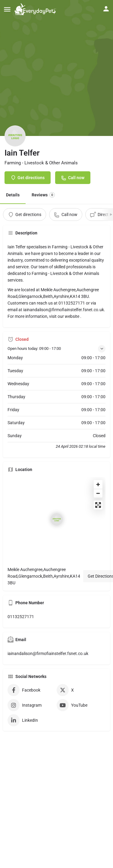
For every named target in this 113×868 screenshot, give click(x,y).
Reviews (43, 195)
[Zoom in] (98, 484)
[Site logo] (36, 9)
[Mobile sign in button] (106, 9)
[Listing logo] (15, 136)
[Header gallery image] (56, 68)
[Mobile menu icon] (7, 9)
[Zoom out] (98, 493)
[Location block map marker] (57, 519)
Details (13, 195)
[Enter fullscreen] (98, 505)
